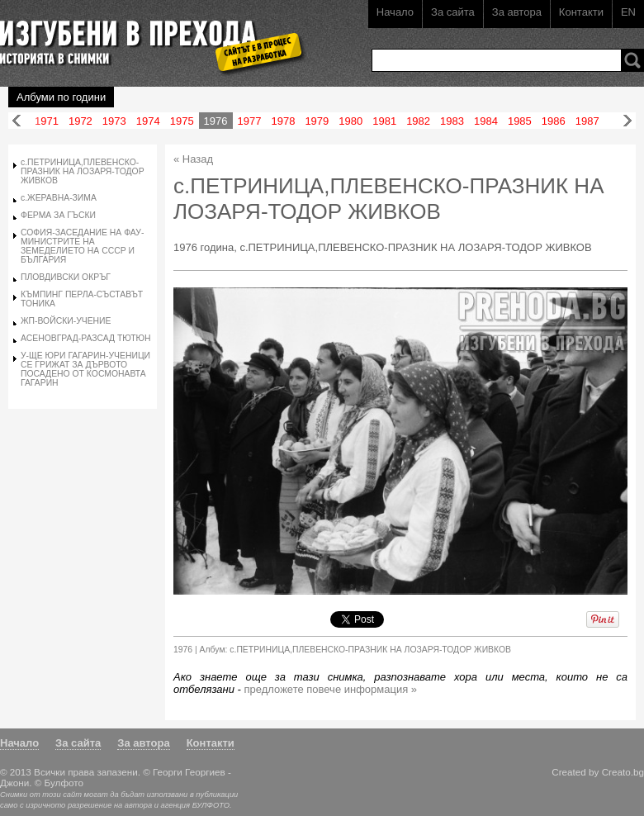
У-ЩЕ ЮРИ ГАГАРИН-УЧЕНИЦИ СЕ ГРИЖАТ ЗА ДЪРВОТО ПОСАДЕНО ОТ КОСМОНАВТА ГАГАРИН (85, 369)
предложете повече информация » (331, 689)
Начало (395, 12)
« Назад (193, 159)
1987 (587, 121)
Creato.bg (623, 772)
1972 (80, 121)
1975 (182, 121)
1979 (317, 121)
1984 (486, 121)
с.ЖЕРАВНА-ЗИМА (59, 198)
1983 (452, 121)
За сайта (453, 12)
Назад (17, 121)
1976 (216, 121)
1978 (283, 121)
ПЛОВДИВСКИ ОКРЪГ (66, 277)
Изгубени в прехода (146, 36)
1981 (384, 121)
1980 (350, 121)
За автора (517, 12)
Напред (627, 121)
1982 (418, 121)
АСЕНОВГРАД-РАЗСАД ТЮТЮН (86, 338)
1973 (114, 121)
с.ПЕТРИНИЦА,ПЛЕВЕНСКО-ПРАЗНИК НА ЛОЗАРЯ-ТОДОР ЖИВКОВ (83, 171)
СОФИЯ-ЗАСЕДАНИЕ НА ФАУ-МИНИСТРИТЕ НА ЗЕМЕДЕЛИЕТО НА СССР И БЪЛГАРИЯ (82, 246)
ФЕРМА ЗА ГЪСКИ (58, 215)
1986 (554, 121)
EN (628, 12)
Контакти (581, 12)
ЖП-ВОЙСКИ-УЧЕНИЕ (66, 321)
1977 (250, 121)
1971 (47, 121)
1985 (520, 121)
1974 (148, 121)
